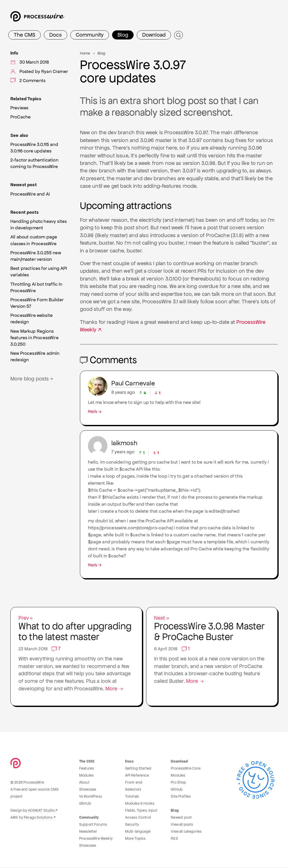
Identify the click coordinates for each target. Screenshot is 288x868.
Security (132, 825)
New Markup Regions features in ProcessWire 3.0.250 (35, 338)
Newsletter (88, 832)
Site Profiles (181, 797)
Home (85, 53)
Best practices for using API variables (39, 272)
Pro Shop (178, 783)
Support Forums (93, 825)
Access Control (138, 818)
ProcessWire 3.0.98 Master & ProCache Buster (212, 629)
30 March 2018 (30, 62)
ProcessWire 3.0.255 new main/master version (36, 256)
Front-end (134, 783)
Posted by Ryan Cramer (39, 71)
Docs (56, 35)
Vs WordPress (91, 797)
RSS (174, 839)
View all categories (186, 832)
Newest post (181, 818)
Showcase (88, 790)
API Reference (137, 776)
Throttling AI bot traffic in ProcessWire (36, 287)
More (116, 690)
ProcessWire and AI (30, 194)
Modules (86, 776)
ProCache (20, 117)
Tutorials (132, 797)
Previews (19, 108)
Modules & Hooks (140, 804)
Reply (95, 411)
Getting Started (138, 769)
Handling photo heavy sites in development (39, 225)
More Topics (135, 839)
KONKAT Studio (41, 811)
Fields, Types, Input (141, 811)
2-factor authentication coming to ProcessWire (34, 163)
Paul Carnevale (133, 383)
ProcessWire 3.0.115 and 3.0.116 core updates (34, 148)
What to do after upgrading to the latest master (76, 629)
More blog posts (32, 379)
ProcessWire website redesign (32, 319)
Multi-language (138, 832)
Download (154, 35)
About (84, 783)
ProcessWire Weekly (96, 839)
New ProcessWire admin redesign (35, 356)
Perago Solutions (38, 818)
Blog (123, 35)
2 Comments (28, 81)
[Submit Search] (179, 35)
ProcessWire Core (186, 769)
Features (87, 769)
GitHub (85, 804)
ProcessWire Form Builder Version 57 (37, 303)
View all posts (182, 825)
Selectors (133, 790)
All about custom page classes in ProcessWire (34, 240)
